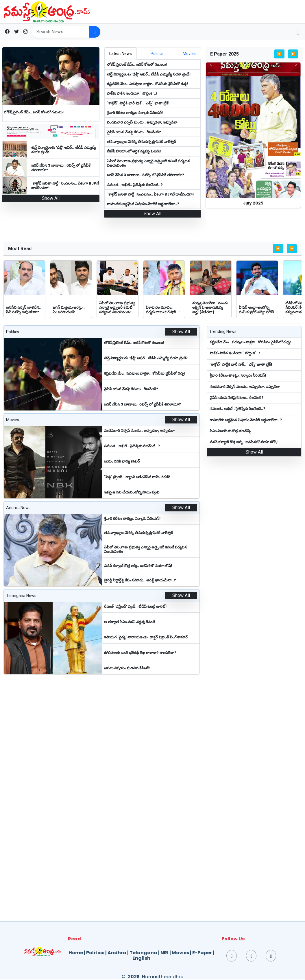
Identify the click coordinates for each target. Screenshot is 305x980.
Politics (95, 953)
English (141, 958)
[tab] (121, 54)
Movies (180, 953)
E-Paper (202, 953)
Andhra (117, 953)
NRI (164, 953)
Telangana (143, 953)
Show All (51, 198)
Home (76, 953)
